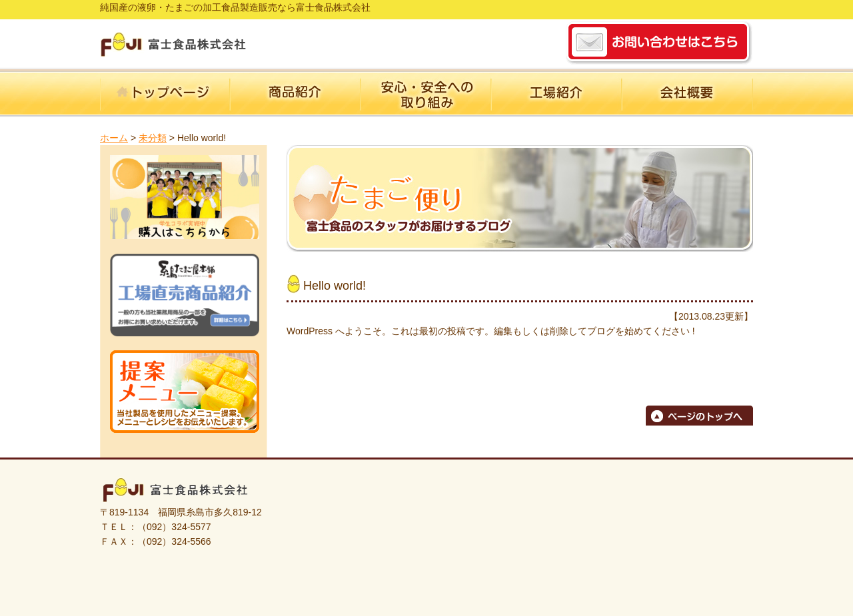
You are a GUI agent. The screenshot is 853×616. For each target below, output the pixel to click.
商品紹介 (296, 95)
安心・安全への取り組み (426, 95)
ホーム (165, 95)
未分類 (153, 138)
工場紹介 (557, 95)
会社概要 (688, 95)
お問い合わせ (659, 43)
